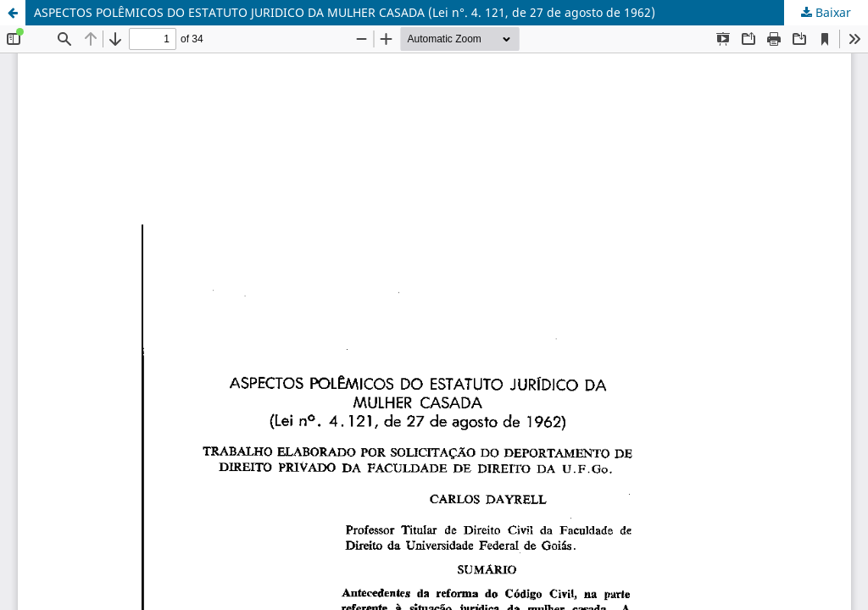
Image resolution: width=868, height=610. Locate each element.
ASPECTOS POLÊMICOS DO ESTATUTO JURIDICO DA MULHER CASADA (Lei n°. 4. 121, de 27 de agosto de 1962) (345, 12)
